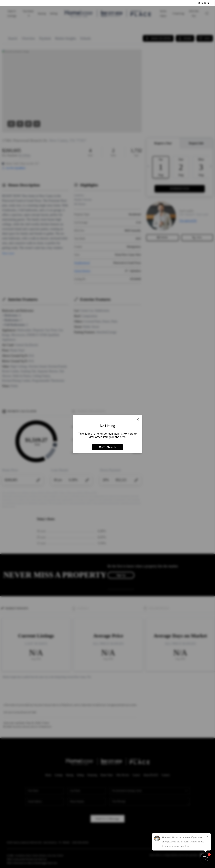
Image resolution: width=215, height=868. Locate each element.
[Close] (207, 837)
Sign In (203, 3)
